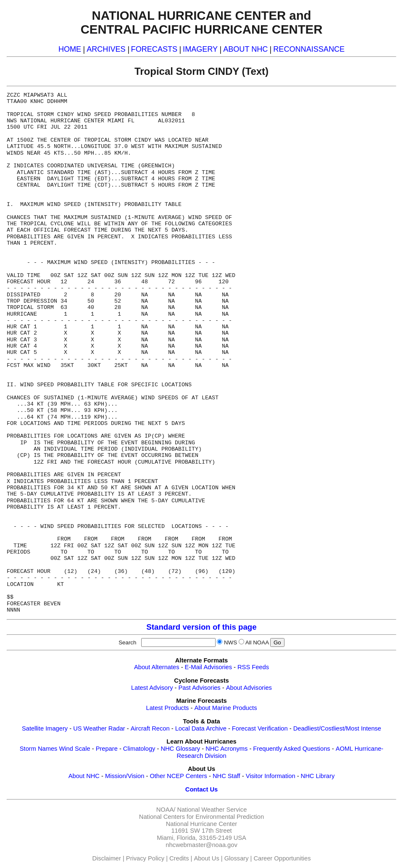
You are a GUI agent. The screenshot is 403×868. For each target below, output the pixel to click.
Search (129, 642)
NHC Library (318, 776)
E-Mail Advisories (208, 667)
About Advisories (249, 688)
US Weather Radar (99, 728)
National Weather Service (212, 810)
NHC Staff (227, 776)
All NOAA (257, 642)
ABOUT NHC (245, 49)
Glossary (237, 858)
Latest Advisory (152, 688)
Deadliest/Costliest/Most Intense (337, 728)
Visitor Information (271, 776)
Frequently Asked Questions (291, 749)
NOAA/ (166, 810)
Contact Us (201, 789)
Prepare (107, 749)
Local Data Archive (201, 728)
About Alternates (157, 667)
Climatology (139, 749)
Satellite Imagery (45, 728)
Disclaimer (107, 858)
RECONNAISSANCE (309, 49)
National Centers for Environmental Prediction (201, 817)
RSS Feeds (253, 667)
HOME (70, 49)
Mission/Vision (125, 776)
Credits (179, 858)
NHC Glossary (180, 749)
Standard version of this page (201, 627)
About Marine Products (225, 708)
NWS (230, 642)
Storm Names (39, 749)
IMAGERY (200, 49)
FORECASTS (154, 49)
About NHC (84, 776)
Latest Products (168, 708)
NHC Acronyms (227, 749)
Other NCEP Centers (178, 776)
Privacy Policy (145, 858)
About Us (206, 858)
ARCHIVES (106, 49)
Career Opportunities (282, 858)
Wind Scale (74, 749)
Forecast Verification (260, 728)
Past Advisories (200, 688)
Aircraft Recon (150, 728)
